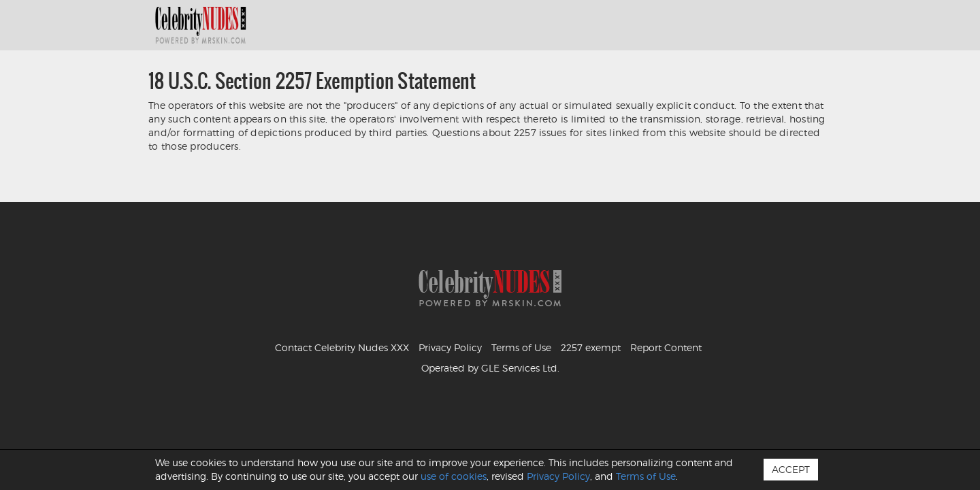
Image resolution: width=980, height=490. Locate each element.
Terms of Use (521, 347)
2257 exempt (591, 347)
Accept (791, 469)
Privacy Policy (450, 347)
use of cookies (454, 476)
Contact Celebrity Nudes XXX (342, 347)
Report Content (666, 347)
